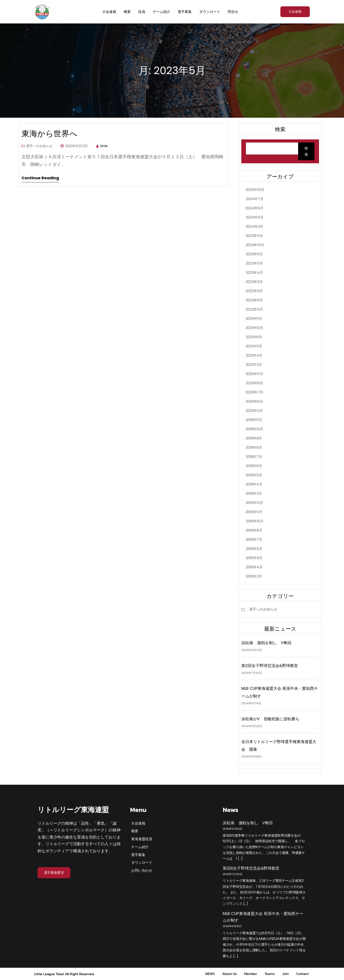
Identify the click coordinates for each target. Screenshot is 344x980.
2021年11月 (254, 319)
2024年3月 (254, 227)
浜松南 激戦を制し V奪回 (266, 643)
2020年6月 (254, 401)
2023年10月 (255, 245)
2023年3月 (254, 282)
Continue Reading (40, 178)
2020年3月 (254, 411)
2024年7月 (255, 199)
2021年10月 (254, 328)
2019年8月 (254, 447)
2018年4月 (254, 567)
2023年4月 (254, 273)
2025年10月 (255, 190)
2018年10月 (255, 521)
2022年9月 (254, 291)
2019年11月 (254, 420)
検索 (306, 151)
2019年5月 (254, 475)
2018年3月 (254, 576)
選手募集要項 (54, 872)
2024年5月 (255, 217)
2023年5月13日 (76, 146)
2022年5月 (254, 309)
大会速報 (295, 12)
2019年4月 (254, 484)
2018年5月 (254, 558)
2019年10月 (254, 429)
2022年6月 (254, 300)
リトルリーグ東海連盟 (73, 810)
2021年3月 (254, 365)
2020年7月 (254, 392)
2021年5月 (254, 346)
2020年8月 (254, 383)
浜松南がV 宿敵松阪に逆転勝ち (270, 719)
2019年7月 (254, 457)
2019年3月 (254, 494)
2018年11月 (254, 512)
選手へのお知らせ (39, 146)
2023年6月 (254, 254)
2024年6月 (255, 208)
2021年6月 (254, 337)
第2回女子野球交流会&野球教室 (270, 666)
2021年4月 (254, 355)
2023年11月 (254, 236)
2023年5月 (254, 263)
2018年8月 (254, 530)
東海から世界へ (53, 134)
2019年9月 (254, 438)
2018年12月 (254, 503)
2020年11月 (254, 374)
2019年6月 (254, 466)
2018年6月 (254, 549)
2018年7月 (254, 540)
